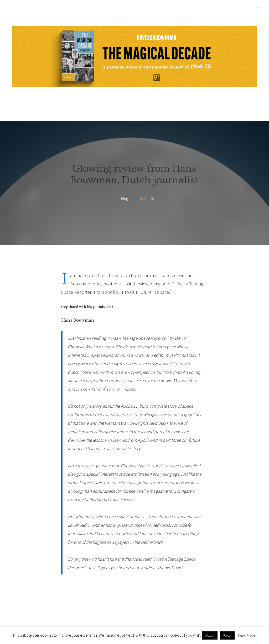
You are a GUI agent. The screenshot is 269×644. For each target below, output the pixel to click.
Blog (125, 199)
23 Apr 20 (147, 199)
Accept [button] (210, 635)
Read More (247, 635)
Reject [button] (227, 635)
